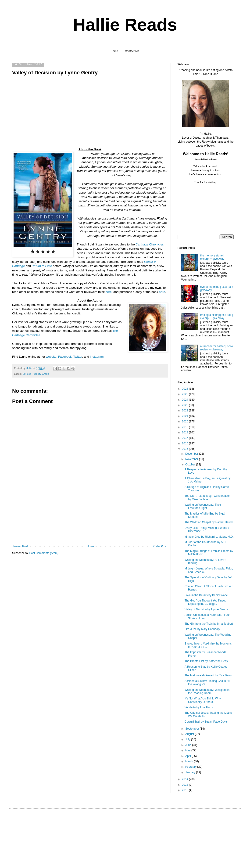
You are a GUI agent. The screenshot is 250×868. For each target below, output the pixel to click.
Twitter (78, 357)
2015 (186, 449)
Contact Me (132, 51)
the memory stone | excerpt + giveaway (212, 257)
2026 (186, 389)
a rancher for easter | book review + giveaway (217, 348)
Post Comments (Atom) (44, 553)
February (191, 767)
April (188, 756)
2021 (186, 416)
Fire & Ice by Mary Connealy (202, 629)
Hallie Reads (125, 25)
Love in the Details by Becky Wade (206, 595)
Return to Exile (42, 266)
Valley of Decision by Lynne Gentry (206, 609)
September (193, 729)
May (188, 750)
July (188, 739)
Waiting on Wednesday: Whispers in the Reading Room (207, 692)
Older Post (160, 546)
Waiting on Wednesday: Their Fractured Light (203, 506)
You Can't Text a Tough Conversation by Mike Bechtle (207, 497)
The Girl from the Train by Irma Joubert (209, 624)
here (109, 292)
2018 (186, 432)
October (191, 465)
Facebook (65, 357)
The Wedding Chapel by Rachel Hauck (209, 522)
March (190, 761)
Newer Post (21, 546)
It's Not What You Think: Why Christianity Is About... (203, 700)
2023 (186, 405)
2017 (186, 438)
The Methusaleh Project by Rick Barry (208, 675)
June (189, 745)
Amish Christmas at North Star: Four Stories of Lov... (207, 616)
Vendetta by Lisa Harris (199, 707)
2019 (186, 427)
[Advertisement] (90, 524)
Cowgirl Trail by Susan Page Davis (206, 722)
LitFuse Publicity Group (36, 374)
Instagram (97, 357)
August (190, 734)
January (191, 772)
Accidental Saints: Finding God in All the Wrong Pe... (207, 683)
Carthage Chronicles (150, 244)
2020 (186, 421)
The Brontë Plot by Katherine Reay (206, 661)
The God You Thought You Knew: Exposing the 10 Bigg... (205, 602)
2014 (186, 779)
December (192, 454)
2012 (186, 790)
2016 (186, 443)
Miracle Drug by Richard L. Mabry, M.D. (209, 537)
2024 (186, 400)
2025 (186, 394)
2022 (186, 411)
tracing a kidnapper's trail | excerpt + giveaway (216, 317)
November (192, 459)
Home (114, 51)
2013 (186, 785)
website (51, 357)
